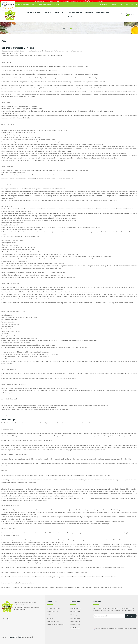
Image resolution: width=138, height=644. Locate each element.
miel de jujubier (75, 625)
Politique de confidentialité (55, 625)
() (116, 4)
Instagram (8, 619)
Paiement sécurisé (53, 621)
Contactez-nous (75, 612)
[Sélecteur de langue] (104, 5)
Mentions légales (53, 612)
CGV (49, 615)
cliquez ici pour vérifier (130, 629)
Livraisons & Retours (54, 608)
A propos (50, 618)
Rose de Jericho (75, 621)
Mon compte (74, 615)
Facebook (3, 619)
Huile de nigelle (75, 618)
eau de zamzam (75, 628)
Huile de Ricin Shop (15, 637)
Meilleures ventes (76, 608)
